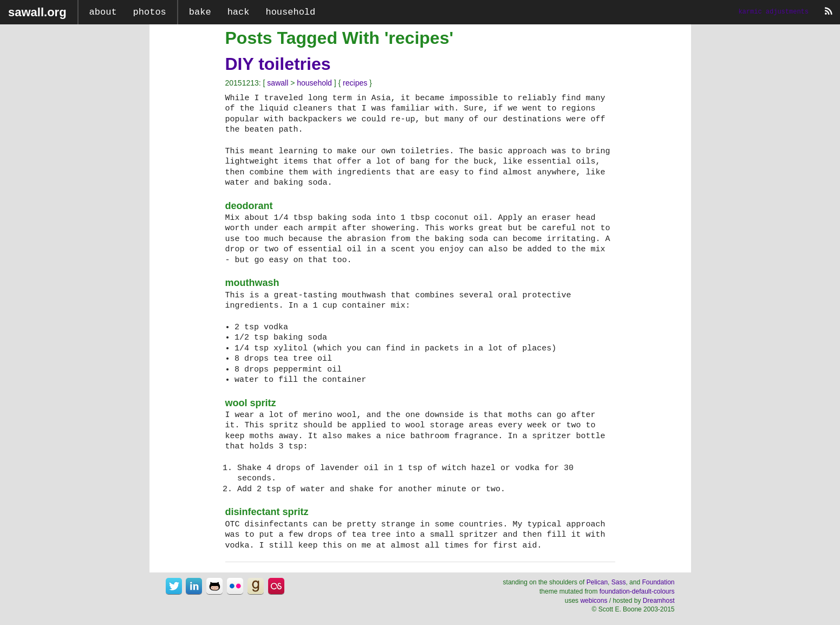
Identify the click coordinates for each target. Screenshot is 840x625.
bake (200, 12)
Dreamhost (659, 601)
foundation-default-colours (637, 591)
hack (239, 12)
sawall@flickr (235, 586)
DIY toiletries (278, 64)
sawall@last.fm (276, 586)
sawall (278, 83)
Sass (619, 582)
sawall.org (37, 12)
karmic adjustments (773, 12)
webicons (594, 601)
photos (150, 12)
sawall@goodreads (256, 586)
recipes (355, 83)
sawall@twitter (174, 586)
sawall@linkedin (194, 586)
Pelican (597, 582)
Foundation (658, 582)
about (103, 12)
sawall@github (214, 586)
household (290, 12)
